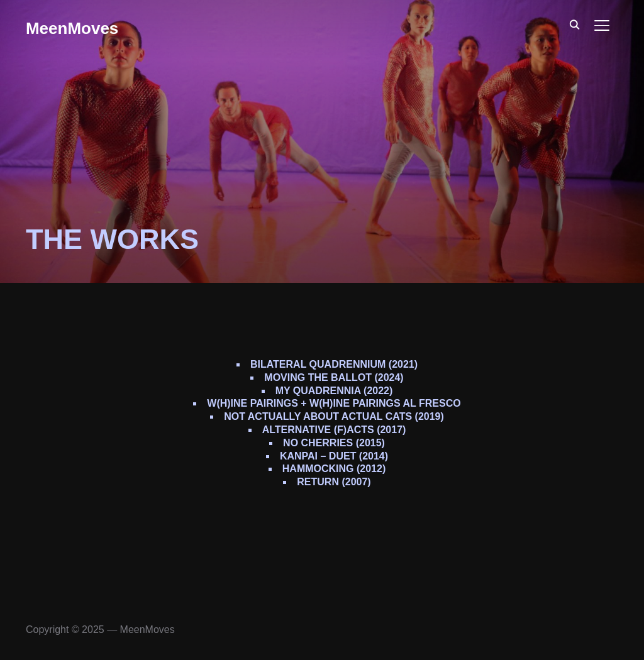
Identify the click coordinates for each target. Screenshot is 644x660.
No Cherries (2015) (334, 443)
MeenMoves (72, 28)
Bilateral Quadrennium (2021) (334, 364)
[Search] (574, 24)
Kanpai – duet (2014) (334, 456)
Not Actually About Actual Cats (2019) (334, 416)
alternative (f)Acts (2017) (334, 430)
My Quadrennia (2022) (334, 391)
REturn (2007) (334, 482)
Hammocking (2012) (334, 469)
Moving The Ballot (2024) (334, 377)
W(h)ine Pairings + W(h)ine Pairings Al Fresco (334, 403)
